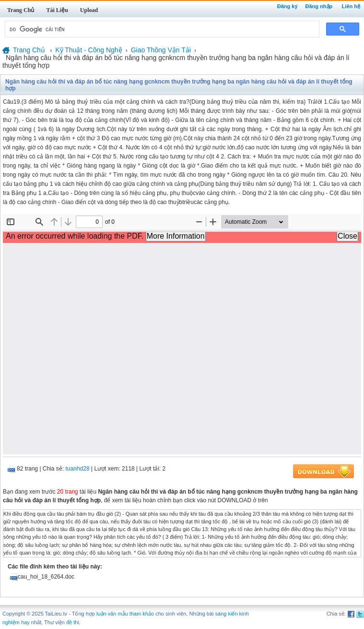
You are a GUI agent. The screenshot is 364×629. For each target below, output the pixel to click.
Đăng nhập (319, 6)
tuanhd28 (78, 469)
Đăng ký (288, 6)
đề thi (73, 622)
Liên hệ (351, 6)
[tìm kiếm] (161, 29)
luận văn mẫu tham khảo (125, 614)
